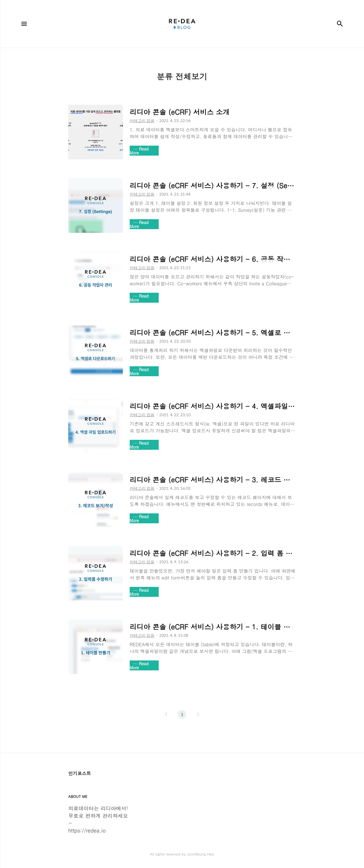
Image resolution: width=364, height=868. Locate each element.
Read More (139, 151)
